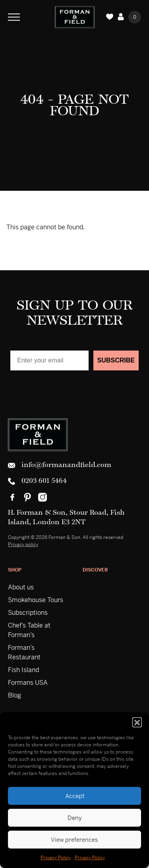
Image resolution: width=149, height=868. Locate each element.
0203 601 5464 (37, 481)
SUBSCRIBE (116, 360)
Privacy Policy (56, 858)
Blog (15, 695)
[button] (137, 722)
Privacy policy (23, 544)
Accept (75, 796)
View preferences (74, 840)
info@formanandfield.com (60, 465)
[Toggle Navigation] (14, 17)
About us (21, 587)
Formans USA (28, 683)
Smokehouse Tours (36, 600)
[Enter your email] (49, 360)
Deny (75, 818)
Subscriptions (28, 613)
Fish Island (23, 670)
